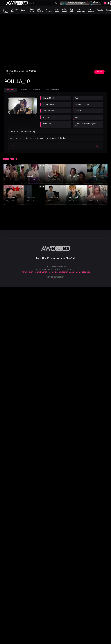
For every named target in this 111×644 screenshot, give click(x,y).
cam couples (91, 10)
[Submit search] (56, 3)
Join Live (99, 72)
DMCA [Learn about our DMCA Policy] (55, 272)
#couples (15, 146)
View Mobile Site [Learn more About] (83, 272)
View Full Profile (52, 90)
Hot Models (40, 10)
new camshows (81, 10)
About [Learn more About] (72, 272)
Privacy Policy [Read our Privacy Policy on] (27, 272)
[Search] (41, 3)
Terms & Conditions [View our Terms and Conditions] (42, 272)
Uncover (24, 10)
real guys (57, 10)
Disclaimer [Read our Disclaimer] (63, 272)
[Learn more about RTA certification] (50, 278)
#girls (98, 146)
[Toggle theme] (108, 3)
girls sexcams (49, 10)
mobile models (65, 10)
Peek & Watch (5, 10)
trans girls (72, 10)
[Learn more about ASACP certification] (59, 278)
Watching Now (14, 10)
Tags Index (32, 10)
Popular (100, 10)
